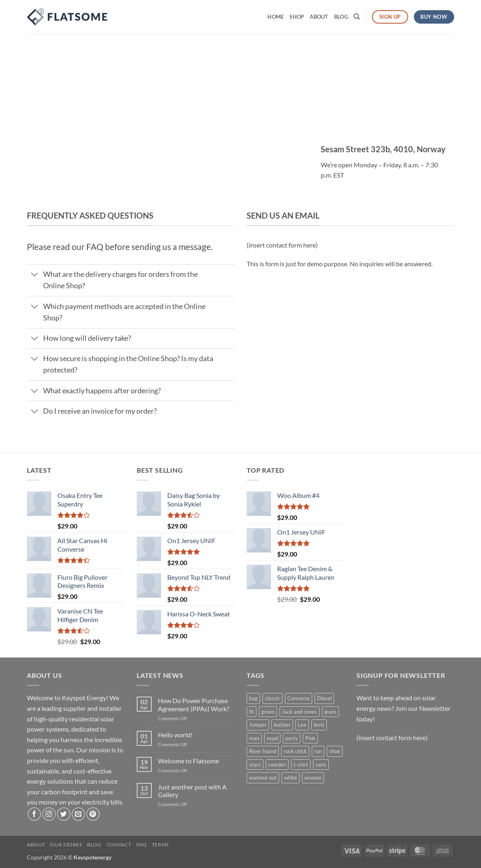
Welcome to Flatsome (188, 761)
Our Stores (66, 845)
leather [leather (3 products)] (282, 725)
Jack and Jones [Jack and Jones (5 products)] (300, 712)
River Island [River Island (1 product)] (263, 751)
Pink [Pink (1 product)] (310, 738)
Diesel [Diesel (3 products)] (324, 698)
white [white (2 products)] (291, 778)
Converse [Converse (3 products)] (298, 698)
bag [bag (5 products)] (253, 698)
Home (275, 17)
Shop (297, 17)
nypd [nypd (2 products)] (272, 738)
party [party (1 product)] (292, 738)
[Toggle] (35, 275)
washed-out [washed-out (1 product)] (263, 778)
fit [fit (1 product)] (251, 712)
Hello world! (175, 735)
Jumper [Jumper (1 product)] (258, 725)
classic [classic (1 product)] (272, 698)
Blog (341, 17)
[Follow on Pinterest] (93, 814)
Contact (119, 845)
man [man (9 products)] (254, 738)
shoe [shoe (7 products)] (335, 751)
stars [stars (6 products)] (255, 765)
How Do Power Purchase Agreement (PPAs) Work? (193, 704)
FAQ (142, 845)
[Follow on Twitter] (64, 814)
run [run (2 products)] (318, 751)
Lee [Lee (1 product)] (302, 725)
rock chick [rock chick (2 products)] (295, 751)
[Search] (357, 17)
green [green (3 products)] (268, 712)
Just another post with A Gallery (192, 791)
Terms (160, 845)
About (319, 17)
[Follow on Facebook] (34, 814)
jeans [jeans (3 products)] (330, 712)
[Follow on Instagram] (49, 814)
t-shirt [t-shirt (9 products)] (301, 765)
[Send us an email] (78, 814)
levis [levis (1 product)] (319, 725)
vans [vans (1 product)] (321, 765)
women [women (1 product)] (313, 778)
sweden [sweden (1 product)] (277, 765)
